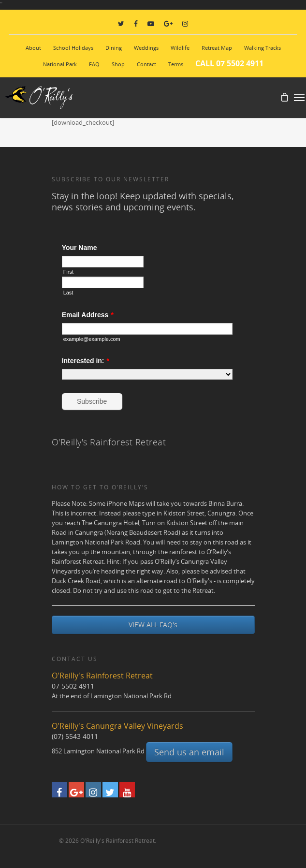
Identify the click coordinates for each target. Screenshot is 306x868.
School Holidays (73, 48)
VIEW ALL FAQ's (153, 625)
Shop (118, 64)
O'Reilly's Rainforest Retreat (109, 442)
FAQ (94, 64)
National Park (60, 64)
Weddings (146, 48)
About (33, 48)
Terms (176, 64)
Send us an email (189, 752)
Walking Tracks (262, 48)
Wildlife (180, 48)
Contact (146, 64)
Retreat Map (217, 48)
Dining (114, 48)
